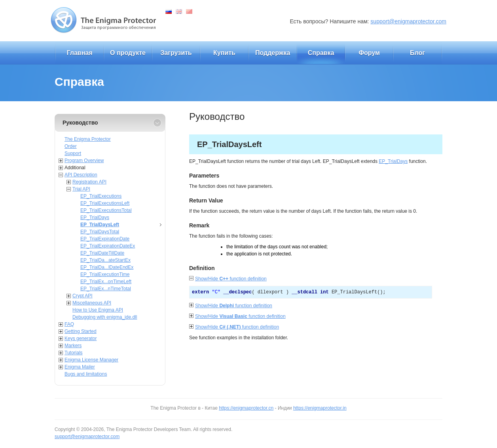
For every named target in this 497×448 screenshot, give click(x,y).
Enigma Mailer (80, 367)
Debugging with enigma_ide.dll (105, 317)
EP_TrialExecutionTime (105, 274)
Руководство (80, 123)
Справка (321, 53)
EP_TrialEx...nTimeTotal (106, 289)
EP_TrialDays (95, 217)
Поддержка (273, 53)
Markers (73, 346)
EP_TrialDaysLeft (100, 225)
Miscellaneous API (92, 303)
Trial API (81, 189)
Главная (79, 53)
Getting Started (81, 331)
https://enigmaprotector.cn (246, 408)
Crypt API (83, 296)
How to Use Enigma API (98, 310)
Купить (224, 53)
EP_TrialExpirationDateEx (108, 246)
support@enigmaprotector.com (408, 21)
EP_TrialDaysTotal (100, 232)
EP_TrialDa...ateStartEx (105, 260)
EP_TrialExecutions (101, 196)
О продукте (128, 53)
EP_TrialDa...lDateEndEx (107, 267)
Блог (417, 53)
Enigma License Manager (91, 360)
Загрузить (176, 53)
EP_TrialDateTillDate (102, 253)
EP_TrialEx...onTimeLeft (106, 282)
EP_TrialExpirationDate (105, 239)
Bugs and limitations (86, 374)
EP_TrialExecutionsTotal (106, 210)
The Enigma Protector (88, 139)
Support (73, 153)
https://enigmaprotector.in (320, 408)
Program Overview (84, 161)
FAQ (69, 324)
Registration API (89, 182)
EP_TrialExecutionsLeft (105, 203)
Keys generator (81, 338)
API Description (81, 175)
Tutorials (74, 353)
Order (71, 146)
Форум (369, 53)
